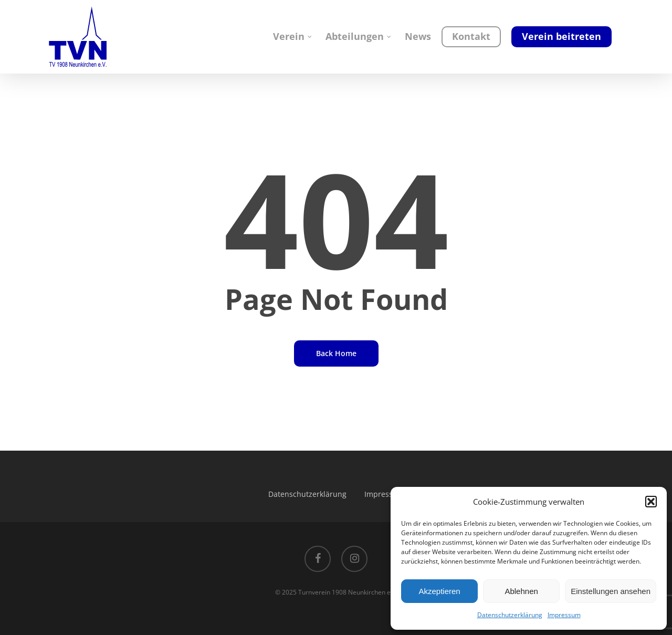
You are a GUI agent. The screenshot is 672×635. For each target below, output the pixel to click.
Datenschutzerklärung (510, 615)
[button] (651, 502)
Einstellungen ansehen (611, 591)
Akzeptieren (439, 591)
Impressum (564, 615)
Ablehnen (521, 591)
